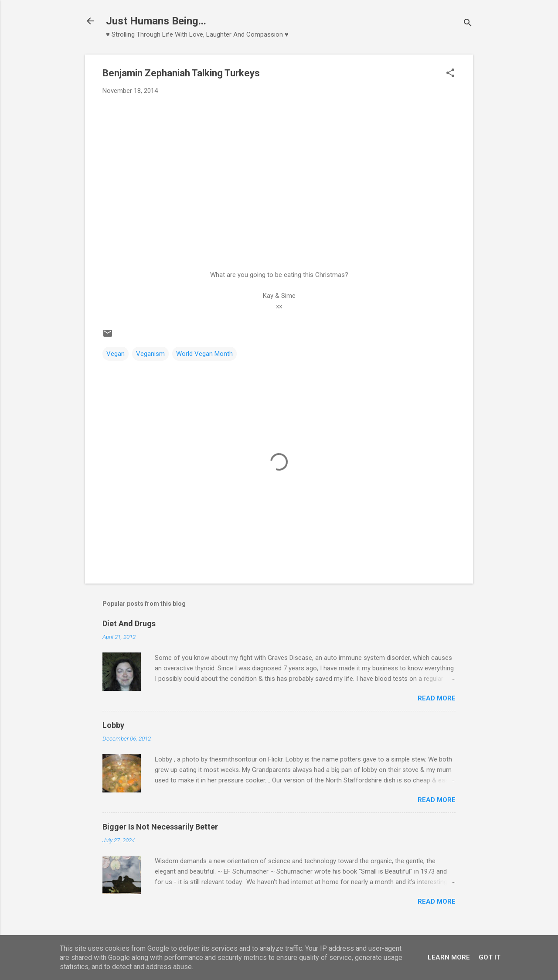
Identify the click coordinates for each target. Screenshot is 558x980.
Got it (490, 957)
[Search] (468, 24)
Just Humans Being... (156, 21)
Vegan (116, 354)
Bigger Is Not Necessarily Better (160, 827)
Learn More (449, 957)
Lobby (113, 725)
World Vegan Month (204, 354)
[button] (450, 74)
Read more (437, 698)
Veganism (150, 354)
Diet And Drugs (129, 623)
